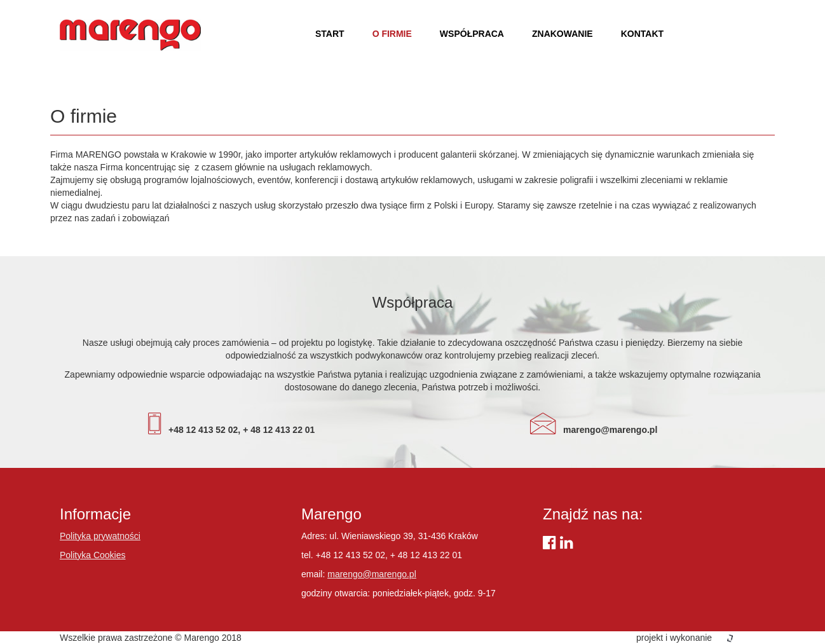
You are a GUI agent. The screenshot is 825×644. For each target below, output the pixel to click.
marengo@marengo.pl (372, 574)
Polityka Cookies (93, 555)
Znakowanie (562, 34)
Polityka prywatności (100, 536)
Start (330, 34)
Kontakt (642, 34)
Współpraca (472, 34)
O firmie (392, 34)
